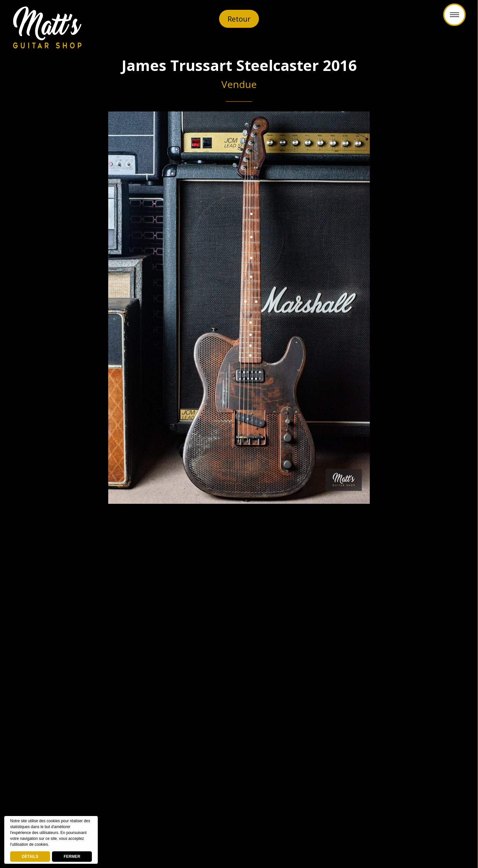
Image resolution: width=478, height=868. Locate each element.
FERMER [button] (72, 857)
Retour (239, 19)
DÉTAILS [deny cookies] (30, 857)
